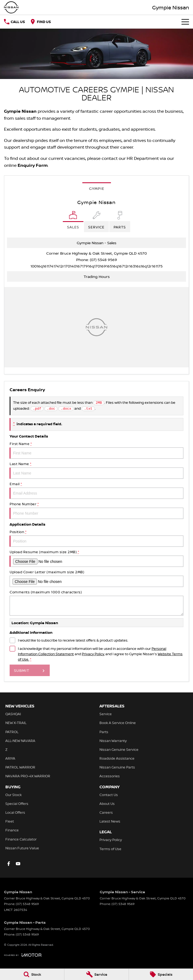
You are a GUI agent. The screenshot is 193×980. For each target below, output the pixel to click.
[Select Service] (96, 222)
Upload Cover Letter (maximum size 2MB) (96, 578)
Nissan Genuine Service (119, 749)
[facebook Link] (9, 864)
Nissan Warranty (113, 741)
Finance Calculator (21, 839)
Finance (12, 830)
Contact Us (109, 795)
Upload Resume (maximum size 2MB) (96, 558)
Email (96, 490)
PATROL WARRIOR (20, 767)
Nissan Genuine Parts (117, 767)
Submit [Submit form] (22, 670)
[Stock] (32, 974)
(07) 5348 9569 (103, 260)
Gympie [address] (97, 188)
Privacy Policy (111, 840)
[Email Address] (96, 266)
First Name (96, 450)
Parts (104, 732)
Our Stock (13, 795)
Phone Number (96, 510)
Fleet (10, 821)
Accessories (110, 776)
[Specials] (161, 974)
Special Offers (17, 804)
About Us (107, 804)
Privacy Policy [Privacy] (93, 654)
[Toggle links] (23, 955)
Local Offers (15, 812)
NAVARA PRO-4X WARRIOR (28, 776)
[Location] (73, 222)
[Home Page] (11, 7)
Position (96, 538)
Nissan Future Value (22, 848)
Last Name (96, 470)
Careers (106, 812)
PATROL (12, 732)
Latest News (110, 821)
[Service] (96, 974)
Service (106, 714)
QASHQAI (13, 714)
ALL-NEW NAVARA (20, 741)
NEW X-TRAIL (16, 723)
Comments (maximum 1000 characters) (96, 603)
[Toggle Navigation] (185, 22)
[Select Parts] (120, 222)
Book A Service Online (118, 723)
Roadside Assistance (117, 758)
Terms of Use (110, 849)
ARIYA (10, 758)
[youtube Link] (18, 864)
